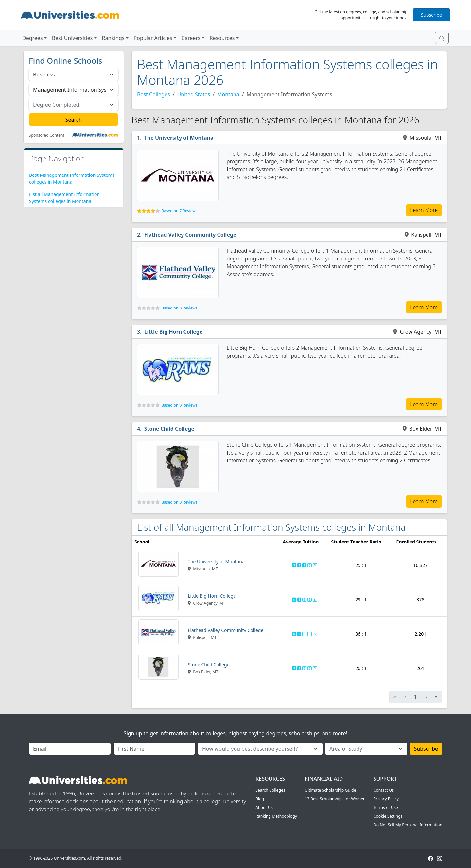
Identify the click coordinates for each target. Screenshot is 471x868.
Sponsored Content (47, 135)
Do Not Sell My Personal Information (408, 825)
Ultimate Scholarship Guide (331, 790)
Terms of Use (386, 807)
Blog (260, 799)
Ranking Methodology (276, 816)
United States (194, 94)
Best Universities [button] (72, 38)
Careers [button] (191, 38)
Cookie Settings (388, 816)
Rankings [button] (113, 38)
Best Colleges (154, 94)
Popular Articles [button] (153, 38)
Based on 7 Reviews (179, 211)
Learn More (424, 210)
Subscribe (431, 15)
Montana (228, 94)
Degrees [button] (33, 38)
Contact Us (384, 790)
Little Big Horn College (174, 332)
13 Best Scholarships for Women (335, 799)
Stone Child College (169, 429)
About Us (264, 807)
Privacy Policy (386, 799)
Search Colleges (270, 790)
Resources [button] (222, 38)
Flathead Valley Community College (190, 235)
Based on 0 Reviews (179, 308)
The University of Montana (179, 138)
